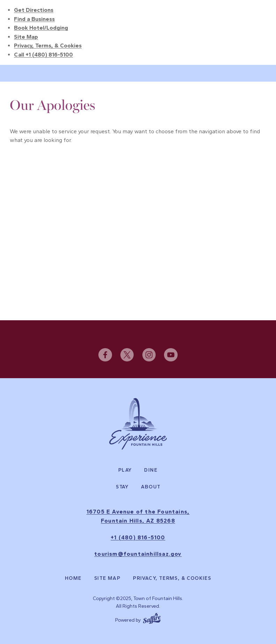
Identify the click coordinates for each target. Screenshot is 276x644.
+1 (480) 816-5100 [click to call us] (138, 537)
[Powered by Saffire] (152, 617)
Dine (151, 470)
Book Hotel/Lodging (41, 28)
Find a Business (34, 19)
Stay (122, 487)
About (151, 487)
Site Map (26, 37)
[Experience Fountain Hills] (138, 424)
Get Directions (34, 10)
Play (125, 470)
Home (73, 578)
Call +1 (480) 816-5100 (43, 55)
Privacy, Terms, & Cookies (48, 46)
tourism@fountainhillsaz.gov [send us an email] (138, 554)
